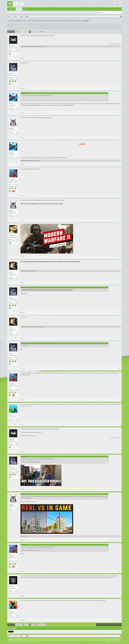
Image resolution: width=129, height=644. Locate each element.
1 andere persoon (36, 46)
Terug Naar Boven (115, 640)
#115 (120, 452)
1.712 (17, 419)
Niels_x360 (23, 161)
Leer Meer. (86, 21)
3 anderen (35, 327)
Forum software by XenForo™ (19, 642)
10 (39, 32)
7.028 (17, 50)
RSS (120, 640)
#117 (120, 540)
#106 (120, 196)
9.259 (17, 240)
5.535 (17, 132)
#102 (120, 88)
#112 (120, 369)
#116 (120, 489)
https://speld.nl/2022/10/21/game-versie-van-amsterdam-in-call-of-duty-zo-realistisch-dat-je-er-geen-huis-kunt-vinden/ (50, 262)
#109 (120, 283)
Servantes (11, 236)
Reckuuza (26, 46)
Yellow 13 (11, 74)
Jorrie (30, 46)
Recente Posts (23, 12)
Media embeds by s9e (36, 642)
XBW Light (11, 640)
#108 (120, 257)
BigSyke (11, 128)
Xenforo (20, 640)
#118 (120, 571)
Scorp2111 (23, 327)
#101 (120, 58)
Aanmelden (117, 1)
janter (10, 415)
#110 (120, 313)
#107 (120, 220)
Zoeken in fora (14, 12)
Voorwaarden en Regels (110, 642)
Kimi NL (27, 327)
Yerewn (11, 272)
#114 (120, 424)
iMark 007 (11, 587)
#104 (120, 137)
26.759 (16, 78)
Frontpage (12, 9)
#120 (120, 620)
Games (17, 27)
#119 (120, 596)
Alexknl (28, 27)
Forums (19, 9)
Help (104, 640)
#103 (120, 113)
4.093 (17, 615)
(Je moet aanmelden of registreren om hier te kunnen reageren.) (109, 625)
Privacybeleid (119, 642)
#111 (120, 338)
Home (108, 640)
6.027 (17, 591)
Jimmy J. (11, 104)
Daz (30, 327)
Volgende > (43, 32)
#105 (120, 164)
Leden (25, 9)
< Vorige (18, 32)
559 (17, 108)
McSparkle (12, 46)
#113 (120, 400)
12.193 (16, 185)
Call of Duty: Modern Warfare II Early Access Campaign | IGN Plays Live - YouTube (42, 204)
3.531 (17, 277)
